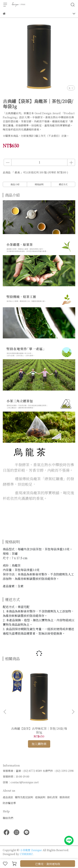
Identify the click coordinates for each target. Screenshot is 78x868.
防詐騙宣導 (9, 803)
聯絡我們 (8, 818)
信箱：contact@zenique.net (21, 782)
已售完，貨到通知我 (48, 864)
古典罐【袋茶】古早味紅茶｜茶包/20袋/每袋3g (39, 730)
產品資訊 (8, 797)
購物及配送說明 (24, 797)
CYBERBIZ (26, 854)
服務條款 (65, 797)
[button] (73, 712)
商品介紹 (15, 184)
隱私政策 (52, 797)
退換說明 (40, 797)
